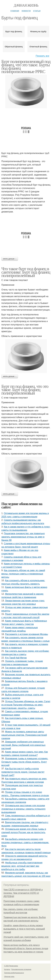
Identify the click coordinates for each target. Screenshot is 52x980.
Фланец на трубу (38, 31)
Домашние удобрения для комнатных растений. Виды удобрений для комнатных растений (23, 745)
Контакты (7, 969)
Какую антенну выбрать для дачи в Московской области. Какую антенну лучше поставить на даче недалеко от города (26, 948)
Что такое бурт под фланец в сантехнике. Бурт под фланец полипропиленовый (26, 272)
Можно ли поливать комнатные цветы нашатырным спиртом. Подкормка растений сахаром (24, 735)
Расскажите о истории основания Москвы (27, 634)
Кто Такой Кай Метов (16, 658)
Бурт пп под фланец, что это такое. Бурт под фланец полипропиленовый (25, 390)
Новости (26, 11)
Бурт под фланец (14, 31)
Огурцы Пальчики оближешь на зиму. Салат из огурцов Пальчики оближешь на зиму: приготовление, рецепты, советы (26, 705)
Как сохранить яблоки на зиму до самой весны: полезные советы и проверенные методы (23, 574)
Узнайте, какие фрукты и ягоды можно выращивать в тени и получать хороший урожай (24, 929)
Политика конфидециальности (14, 973)
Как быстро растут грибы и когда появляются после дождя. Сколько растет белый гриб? (23, 772)
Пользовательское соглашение (21, 969)
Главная (15, 11)
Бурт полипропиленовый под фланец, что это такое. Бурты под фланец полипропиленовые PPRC (26, 66)
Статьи (37, 11)
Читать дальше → (10, 259)
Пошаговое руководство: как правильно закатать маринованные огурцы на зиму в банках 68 (23, 537)
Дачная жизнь (26, 5)
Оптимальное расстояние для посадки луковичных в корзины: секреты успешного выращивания (23, 809)
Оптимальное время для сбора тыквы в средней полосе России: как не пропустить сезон (24, 832)
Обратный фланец (14, 47)
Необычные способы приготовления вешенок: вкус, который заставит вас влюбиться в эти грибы (22, 866)
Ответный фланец (38, 47)
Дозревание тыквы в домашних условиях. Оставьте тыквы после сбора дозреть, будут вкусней (25, 762)
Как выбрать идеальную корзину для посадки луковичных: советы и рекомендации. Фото (25, 842)
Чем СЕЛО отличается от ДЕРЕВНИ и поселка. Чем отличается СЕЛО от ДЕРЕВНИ (23, 893)
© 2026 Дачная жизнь (11, 966)
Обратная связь (9, 977)
